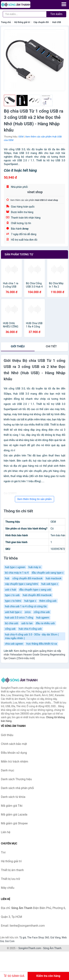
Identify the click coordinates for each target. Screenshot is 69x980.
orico (28, 612)
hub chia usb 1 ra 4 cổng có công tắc (26, 606)
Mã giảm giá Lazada (14, 815)
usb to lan (27, 623)
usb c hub (10, 590)
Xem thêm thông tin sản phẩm (34, 499)
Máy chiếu (8, 888)
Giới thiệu (18, 346)
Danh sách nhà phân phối (17, 788)
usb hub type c (13, 612)
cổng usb (10, 629)
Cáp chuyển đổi (41, 22)
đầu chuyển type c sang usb (35, 590)
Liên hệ (6, 832)
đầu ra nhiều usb (45, 623)
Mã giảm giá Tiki (12, 806)
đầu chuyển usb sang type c (48, 573)
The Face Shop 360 (38, 938)
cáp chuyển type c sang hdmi (22, 584)
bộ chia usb (12, 623)
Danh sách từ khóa (13, 797)
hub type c (30, 601)
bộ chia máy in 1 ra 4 (17, 573)
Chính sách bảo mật (14, 744)
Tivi (3, 852)
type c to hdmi (13, 601)
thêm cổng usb (48, 601)
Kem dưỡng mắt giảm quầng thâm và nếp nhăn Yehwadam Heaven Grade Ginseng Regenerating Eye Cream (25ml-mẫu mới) (34, 655)
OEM (21, 137)
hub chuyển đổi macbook (37, 595)
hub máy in (35, 567)
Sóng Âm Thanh (52, 948)
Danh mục (8, 770)
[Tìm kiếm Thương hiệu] (25, 14)
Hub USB (57, 22)
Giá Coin (10, 941)
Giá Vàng (55, 938)
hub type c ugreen (15, 567)
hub (7, 578)
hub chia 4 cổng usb (30, 629)
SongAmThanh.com (30, 948)
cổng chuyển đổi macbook (28, 578)
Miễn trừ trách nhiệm (15, 762)
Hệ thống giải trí (22, 22)
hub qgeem (43, 618)
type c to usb (12, 595)
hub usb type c (50, 584)
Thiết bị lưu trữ (10, 879)
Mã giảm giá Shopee (14, 823)
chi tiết (51, 346)
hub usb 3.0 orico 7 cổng (19, 618)
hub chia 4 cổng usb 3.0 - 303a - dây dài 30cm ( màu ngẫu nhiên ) (32, 636)
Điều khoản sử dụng (14, 753)
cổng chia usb (42, 612)
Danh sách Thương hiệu (16, 779)
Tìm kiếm (56, 14)
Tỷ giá (23, 938)
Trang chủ (6, 22)
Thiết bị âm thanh (12, 870)
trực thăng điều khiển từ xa (42, 644)
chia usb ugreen (14, 644)
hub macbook (54, 578)
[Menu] (64, 4)
